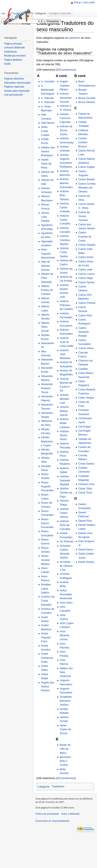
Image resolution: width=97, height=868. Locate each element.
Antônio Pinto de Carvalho (65, 525)
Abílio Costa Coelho (45, 131)
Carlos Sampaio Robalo (84, 332)
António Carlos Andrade (65, 207)
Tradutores (58, 786)
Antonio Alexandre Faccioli (66, 98)
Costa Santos (86, 464)
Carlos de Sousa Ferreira (84, 216)
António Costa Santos (64, 252)
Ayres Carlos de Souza (65, 729)
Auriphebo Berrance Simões (66, 701)
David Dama (86, 549)
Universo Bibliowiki (14, 48)
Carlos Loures (87, 274)
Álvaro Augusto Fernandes (47, 486)
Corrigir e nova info (60, 13)
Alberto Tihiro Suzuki (45, 327)
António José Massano (65, 354)
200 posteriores (66, 70)
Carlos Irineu (86, 257)
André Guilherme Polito (47, 658)
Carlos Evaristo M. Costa (85, 236)
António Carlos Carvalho (65, 220)
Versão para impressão (17, 91)
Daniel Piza (85, 521)
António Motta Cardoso (65, 423)
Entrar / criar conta (84, 2)
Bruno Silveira (87, 102)
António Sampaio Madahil (65, 480)
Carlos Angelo (87, 167)
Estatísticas (10, 52)
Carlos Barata (86, 179)
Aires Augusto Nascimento (48, 253)
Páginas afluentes (14, 79)
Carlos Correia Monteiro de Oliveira (87, 188)
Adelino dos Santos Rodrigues (48, 151)
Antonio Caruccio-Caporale (65, 118)
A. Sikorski (47, 98)
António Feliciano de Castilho (66, 305)
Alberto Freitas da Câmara (47, 290)
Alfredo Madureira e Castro (47, 441)
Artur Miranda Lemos (65, 635)
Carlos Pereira (87, 303)
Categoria (43, 786)
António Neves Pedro (64, 435)
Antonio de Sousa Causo (66, 130)
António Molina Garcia (64, 411)
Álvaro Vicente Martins (45, 560)
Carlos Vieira (86, 348)
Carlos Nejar (86, 278)
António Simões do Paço (66, 492)
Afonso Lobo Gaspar (45, 217)
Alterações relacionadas (17, 83)
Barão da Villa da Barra (65, 749)
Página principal (13, 44)
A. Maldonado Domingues (48, 90)
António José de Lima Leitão (67, 342)
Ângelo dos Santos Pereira (48, 686)
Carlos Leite (85, 270)
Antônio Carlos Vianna (64, 513)
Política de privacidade (47, 814)
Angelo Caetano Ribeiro (65, 85)
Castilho (83, 369)
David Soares (86, 562)
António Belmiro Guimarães (66, 183)
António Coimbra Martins (65, 240)
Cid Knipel (84, 427)
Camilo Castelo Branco (83, 142)
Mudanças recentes (15, 56)
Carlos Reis (85, 315)
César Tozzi (85, 493)
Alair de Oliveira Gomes (45, 266)
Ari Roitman (67, 541)
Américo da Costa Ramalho (48, 601)
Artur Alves (66, 603)
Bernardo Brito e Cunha (65, 761)
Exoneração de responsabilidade (52, 821)
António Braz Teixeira (64, 195)
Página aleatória (13, 60)
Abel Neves (48, 123)
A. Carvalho (48, 81)
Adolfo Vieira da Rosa (46, 164)
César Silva (85, 488)
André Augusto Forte (46, 637)
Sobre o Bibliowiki (70, 814)
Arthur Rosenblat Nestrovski (66, 594)
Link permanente (13, 95)
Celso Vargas (86, 398)
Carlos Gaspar (87, 245)
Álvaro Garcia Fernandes (47, 523)
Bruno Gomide (87, 98)
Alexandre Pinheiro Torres (47, 388)
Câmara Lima (86, 484)
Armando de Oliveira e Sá (66, 566)
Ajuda (7, 64)
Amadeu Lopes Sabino (46, 588)
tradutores (74, 38)
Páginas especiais (14, 87)
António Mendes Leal (65, 399)
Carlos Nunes (86, 282)
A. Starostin (48, 102)
